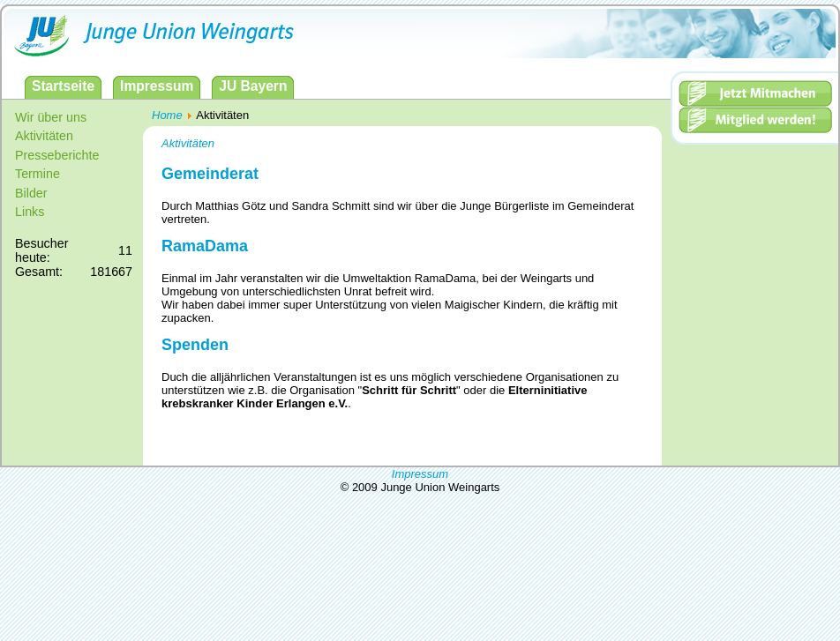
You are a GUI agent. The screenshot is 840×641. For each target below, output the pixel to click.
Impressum (420, 474)
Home (167, 115)
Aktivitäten (188, 143)
